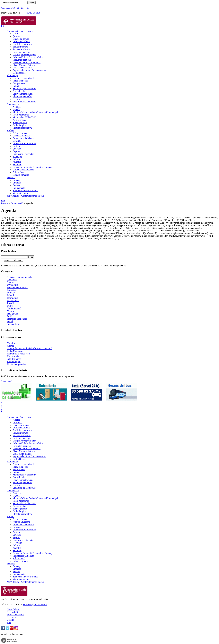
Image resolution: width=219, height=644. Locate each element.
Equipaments (19, 83)
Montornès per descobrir (24, 89)
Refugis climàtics (21, 175)
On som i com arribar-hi (24, 78)
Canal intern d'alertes (23, 68)
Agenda (16, 109)
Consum (17, 141)
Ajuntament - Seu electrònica (21, 31)
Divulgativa (12, 285)
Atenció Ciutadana (21, 136)
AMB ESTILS (34, 13)
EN (22, 8)
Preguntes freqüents (22, 60)
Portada (5, 203)
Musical (11, 311)
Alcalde (16, 34)
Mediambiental (14, 308)
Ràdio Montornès (21, 115)
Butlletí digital (20, 125)
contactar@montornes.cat (35, 604)
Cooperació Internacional (25, 143)
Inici (3, 26)
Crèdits (10, 620)
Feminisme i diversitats (24, 154)
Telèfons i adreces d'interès (25, 191)
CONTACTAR (8, 8)
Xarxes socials (20, 120)
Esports (16, 151)
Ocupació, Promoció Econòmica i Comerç (32, 167)
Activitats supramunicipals (19, 277)
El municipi (12, 75)
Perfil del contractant (23, 44)
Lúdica (10, 306)
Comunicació (13, 104)
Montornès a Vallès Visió (24, 117)
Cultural (11, 282)
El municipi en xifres (23, 96)
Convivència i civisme (23, 138)
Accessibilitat (13, 612)
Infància (17, 159)
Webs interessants (21, 193)
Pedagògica (12, 314)
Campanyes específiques (24, 55)
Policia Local (19, 172)
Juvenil (10, 303)
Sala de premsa (20, 123)
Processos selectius (22, 49)
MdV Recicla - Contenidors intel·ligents (26, 196)
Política (11, 316)
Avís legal (12, 617)
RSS (3, 201)
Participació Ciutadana (23, 170)
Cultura (16, 146)
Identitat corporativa (22, 128)
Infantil (10, 295)
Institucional (13, 300)
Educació (17, 149)
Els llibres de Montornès (24, 102)
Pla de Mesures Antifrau (24, 65)
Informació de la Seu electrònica (28, 57)
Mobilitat (17, 164)
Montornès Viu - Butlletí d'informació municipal (35, 112)
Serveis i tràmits (20, 47)
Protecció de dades (16, 615)
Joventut (17, 162)
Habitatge (17, 157)
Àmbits (10, 130)
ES (18, 8)
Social (10, 321)
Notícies (17, 107)
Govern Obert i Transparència (27, 62)
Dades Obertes (20, 73)
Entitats (16, 86)
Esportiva (11, 290)
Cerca (31, 257)
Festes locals (19, 91)
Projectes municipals (22, 52)
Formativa (12, 293)
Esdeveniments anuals (23, 94)
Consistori (18, 36)
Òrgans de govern (21, 39)
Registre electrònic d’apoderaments (29, 70)
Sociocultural (13, 324)
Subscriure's (7, 381)
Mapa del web (14, 609)
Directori (11, 177)
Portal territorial (20, 81)
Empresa (17, 183)
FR (27, 8)
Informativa (12, 298)
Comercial (12, 280)
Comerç (16, 180)
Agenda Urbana (20, 133)
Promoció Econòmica (17, 319)
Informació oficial (21, 41)
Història (17, 99)
